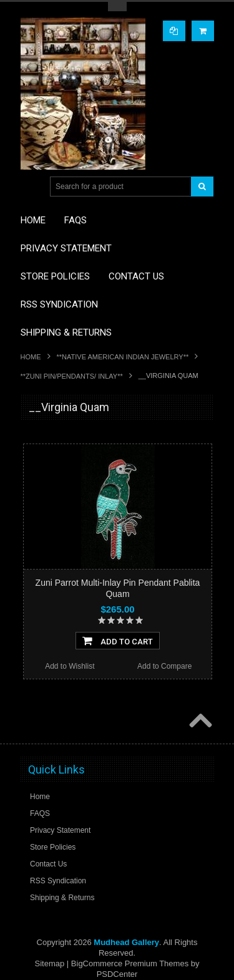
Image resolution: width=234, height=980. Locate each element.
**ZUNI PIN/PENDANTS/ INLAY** (72, 376)
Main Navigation (32, 187)
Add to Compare (164, 666)
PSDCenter (117, 974)
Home (31, 357)
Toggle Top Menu (117, 7)
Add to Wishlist (70, 666)
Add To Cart (118, 641)
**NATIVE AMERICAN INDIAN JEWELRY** (123, 357)
